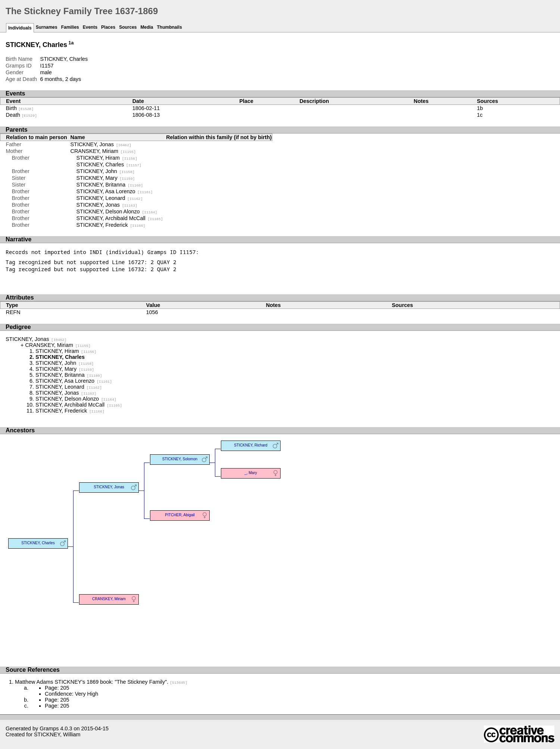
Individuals (20, 28)
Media (147, 27)
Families (70, 27)
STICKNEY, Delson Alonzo (117, 211)
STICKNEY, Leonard (110, 198)
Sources (128, 27)
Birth (20, 108)
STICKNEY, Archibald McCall (120, 218)
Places (108, 27)
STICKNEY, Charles (109, 164)
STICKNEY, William (57, 734)
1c (480, 115)
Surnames (47, 27)
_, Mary (251, 473)
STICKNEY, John (106, 171)
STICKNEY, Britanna (110, 185)
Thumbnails (170, 27)
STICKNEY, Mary (106, 178)
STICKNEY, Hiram (107, 158)
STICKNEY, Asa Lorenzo (115, 191)
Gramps (49, 728)
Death (21, 115)
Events (90, 27)
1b (480, 108)
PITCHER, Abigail (180, 515)
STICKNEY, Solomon (180, 459)
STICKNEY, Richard (251, 445)
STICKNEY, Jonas (101, 144)
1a (71, 43)
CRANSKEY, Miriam (103, 151)
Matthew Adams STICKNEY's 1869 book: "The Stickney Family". (101, 682)
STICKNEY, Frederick (111, 225)
